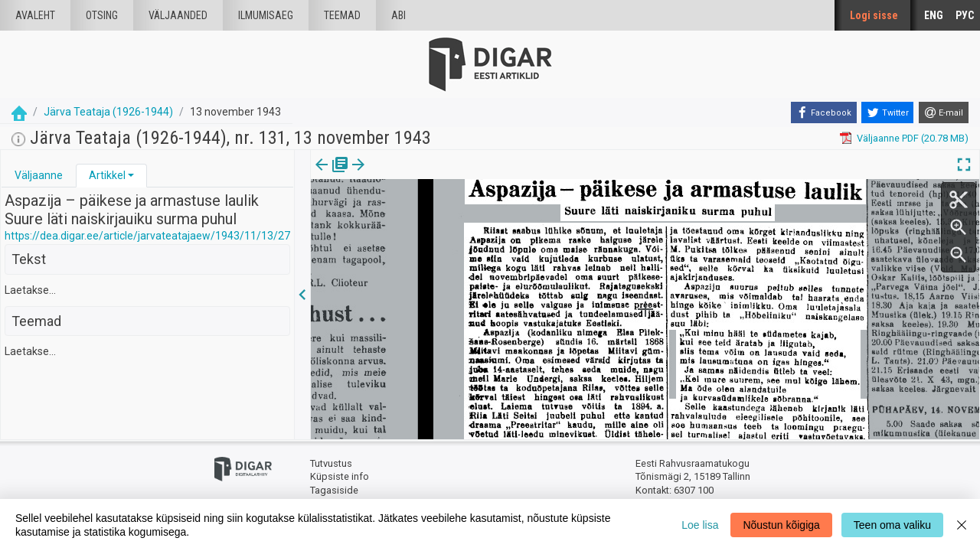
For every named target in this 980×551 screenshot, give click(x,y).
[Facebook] (824, 112)
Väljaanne (39, 175)
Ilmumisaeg (266, 15)
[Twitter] (887, 112)
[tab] (39, 176)
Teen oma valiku (892, 525)
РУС (965, 15)
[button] (131, 175)
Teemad (342, 15)
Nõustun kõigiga (781, 525)
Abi (399, 15)
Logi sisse (874, 15)
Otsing (102, 15)
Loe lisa (700, 525)
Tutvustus (331, 463)
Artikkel (107, 175)
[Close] (962, 525)
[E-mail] (944, 112)
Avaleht (35, 15)
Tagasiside (334, 490)
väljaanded (178, 15)
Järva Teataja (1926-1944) (108, 112)
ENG (934, 15)
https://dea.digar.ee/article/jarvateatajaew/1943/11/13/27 (147, 236)
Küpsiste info (340, 476)
